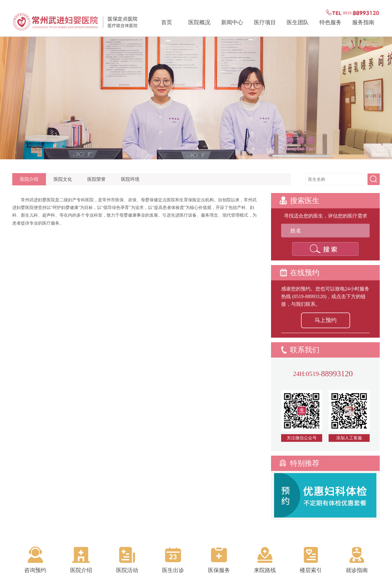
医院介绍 (29, 179)
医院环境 (130, 179)
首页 (167, 22)
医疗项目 (265, 22)
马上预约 (326, 320)
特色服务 (330, 22)
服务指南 (363, 22)
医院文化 (63, 179)
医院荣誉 (96, 179)
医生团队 (298, 22)
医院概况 (199, 22)
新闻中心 (232, 22)
